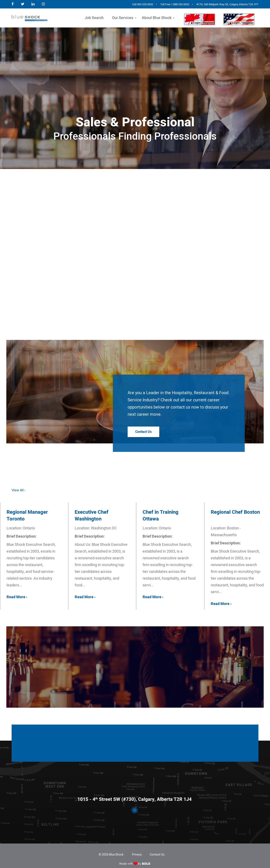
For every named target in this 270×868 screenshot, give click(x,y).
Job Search (94, 18)
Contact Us (143, 432)
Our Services (123, 18)
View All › (19, 490)
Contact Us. (157, 855)
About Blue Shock (157, 18)
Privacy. (137, 855)
